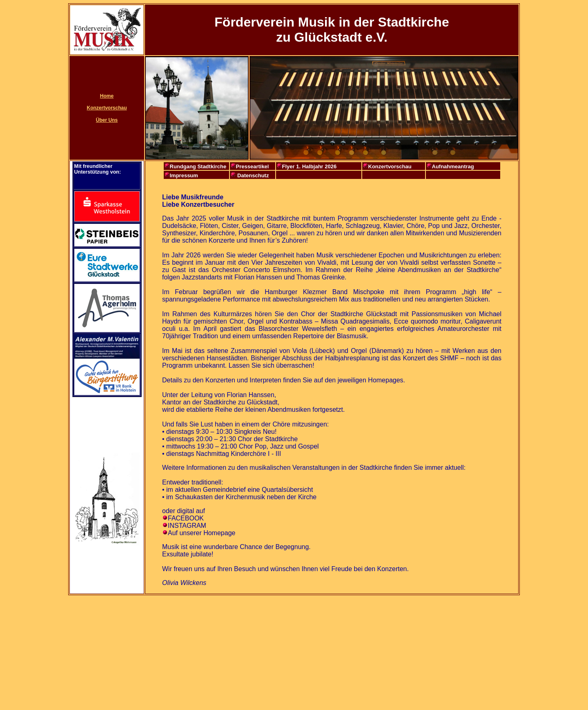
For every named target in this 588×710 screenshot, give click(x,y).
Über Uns (107, 120)
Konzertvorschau (107, 108)
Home (107, 96)
